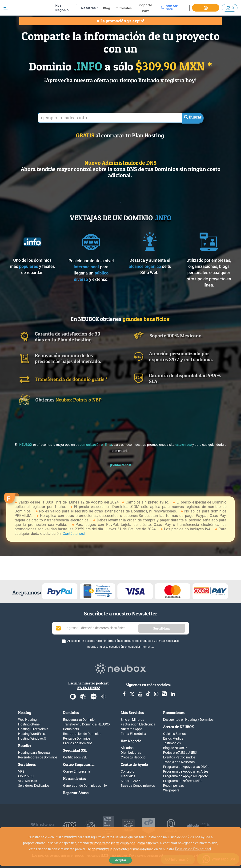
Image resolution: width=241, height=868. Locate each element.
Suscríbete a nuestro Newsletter (121, 614)
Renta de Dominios (77, 738)
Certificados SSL (75, 757)
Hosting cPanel (29, 724)
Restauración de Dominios (82, 734)
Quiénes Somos (174, 734)
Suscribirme (162, 628)
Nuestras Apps (132, 729)
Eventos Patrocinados (179, 757)
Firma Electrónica (133, 734)
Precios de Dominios (78, 743)
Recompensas (173, 786)
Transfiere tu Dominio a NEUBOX (87, 724)
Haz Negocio (69, 8)
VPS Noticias (28, 781)
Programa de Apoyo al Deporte (185, 776)
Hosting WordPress (32, 734)
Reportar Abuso (76, 793)
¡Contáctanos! (73, 534)
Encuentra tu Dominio (79, 720)
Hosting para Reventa (34, 753)
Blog (109, 8)
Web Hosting (27, 720)
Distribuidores (131, 753)
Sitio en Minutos (132, 720)
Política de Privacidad (193, 849)
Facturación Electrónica (138, 724)
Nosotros (92, 8)
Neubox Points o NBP (79, 400)
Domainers (71, 729)
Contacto (128, 771)
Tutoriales (126, 8)
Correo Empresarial (77, 771)
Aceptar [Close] (121, 860)
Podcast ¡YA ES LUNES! (180, 753)
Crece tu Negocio (133, 757)
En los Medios (173, 738)
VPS (21, 771)
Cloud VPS (26, 776)
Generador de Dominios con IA (85, 786)
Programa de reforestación (183, 781)
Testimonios (172, 743)
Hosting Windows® (32, 738)
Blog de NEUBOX (175, 748)
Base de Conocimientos (138, 786)
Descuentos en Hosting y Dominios (188, 720)
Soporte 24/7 (130, 781)
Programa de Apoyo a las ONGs (186, 767)
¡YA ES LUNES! (88, 688)
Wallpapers (171, 790)
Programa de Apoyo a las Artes (186, 771)
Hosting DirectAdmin (33, 729)
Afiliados (127, 748)
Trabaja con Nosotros (179, 762)
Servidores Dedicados (34, 786)
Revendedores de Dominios (38, 757)
